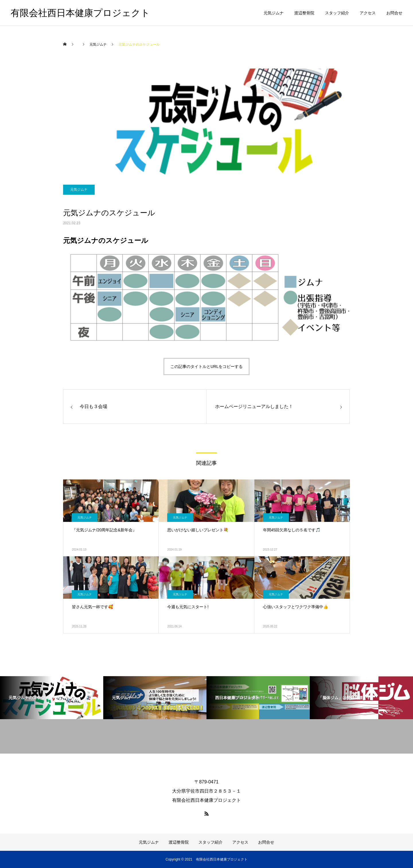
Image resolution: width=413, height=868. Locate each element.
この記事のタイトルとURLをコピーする (206, 366)
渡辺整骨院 (304, 13)
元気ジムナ (274, 13)
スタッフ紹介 (337, 13)
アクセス (368, 13)
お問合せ (394, 13)
